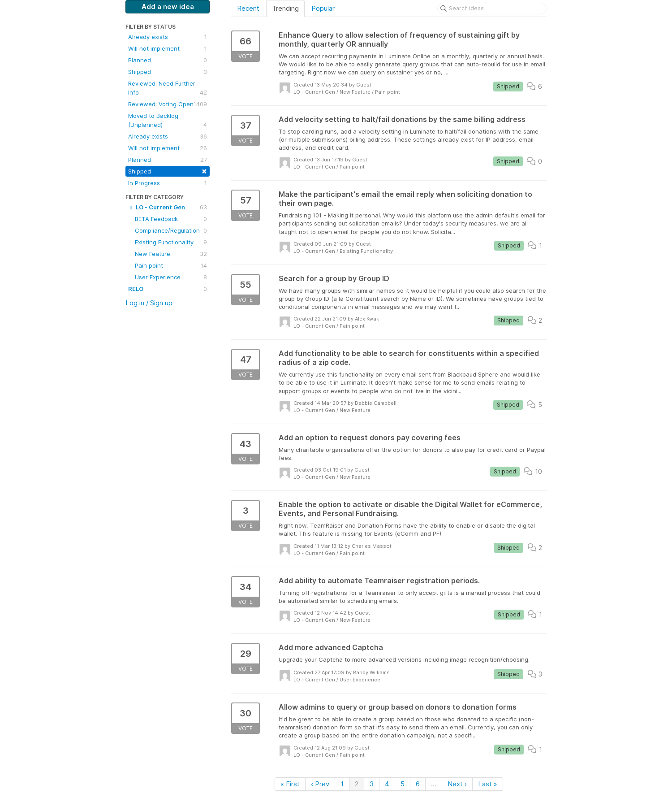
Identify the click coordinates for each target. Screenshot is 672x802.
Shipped (168, 72)
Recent (248, 8)
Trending (285, 8)
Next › (457, 784)
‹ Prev (320, 784)
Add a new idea (168, 7)
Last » (488, 784)
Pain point (171, 265)
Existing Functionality (171, 242)
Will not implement (168, 48)
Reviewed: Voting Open (168, 104)
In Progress (168, 183)
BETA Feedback (171, 219)
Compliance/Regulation (171, 230)
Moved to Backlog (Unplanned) (168, 121)
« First (290, 784)
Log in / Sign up (149, 303)
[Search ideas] (492, 9)
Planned (168, 60)
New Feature (171, 254)
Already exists (168, 37)
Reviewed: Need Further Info (168, 88)
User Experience (171, 277)
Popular (323, 8)
